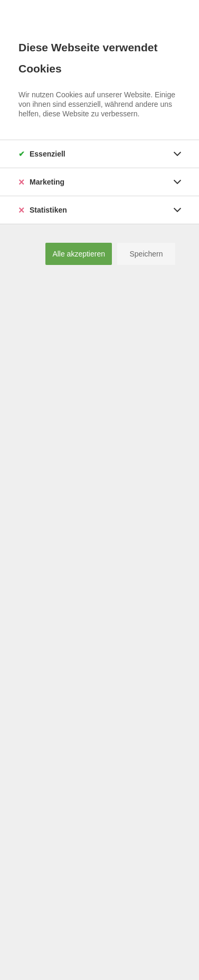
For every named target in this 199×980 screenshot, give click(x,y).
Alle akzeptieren (79, 254)
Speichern (146, 254)
